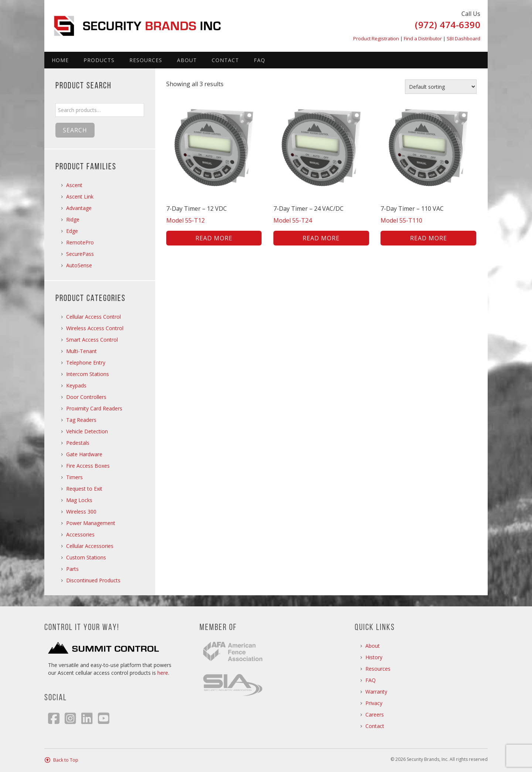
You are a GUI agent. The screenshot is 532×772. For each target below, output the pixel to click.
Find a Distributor (423, 38)
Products (99, 60)
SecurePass (80, 254)
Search (75, 130)
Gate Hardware (84, 454)
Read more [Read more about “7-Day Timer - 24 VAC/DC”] (321, 238)
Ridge (73, 219)
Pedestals (78, 443)
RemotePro (80, 242)
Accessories (80, 534)
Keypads (76, 385)
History (374, 657)
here (163, 673)
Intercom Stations (88, 374)
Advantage (79, 208)
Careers (375, 715)
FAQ (260, 60)
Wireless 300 (81, 512)
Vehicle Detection (87, 431)
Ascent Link (80, 197)
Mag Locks (79, 500)
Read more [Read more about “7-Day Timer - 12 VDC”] (214, 238)
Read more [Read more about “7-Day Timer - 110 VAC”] (429, 238)
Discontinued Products (93, 580)
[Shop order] (441, 87)
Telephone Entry (86, 363)
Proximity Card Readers (94, 408)
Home (60, 60)
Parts (72, 569)
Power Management (91, 523)
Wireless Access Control (95, 328)
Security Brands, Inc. (142, 22)
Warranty (376, 692)
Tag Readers (81, 420)
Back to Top (66, 760)
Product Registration (376, 38)
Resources (146, 60)
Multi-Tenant (81, 351)
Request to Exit (84, 489)
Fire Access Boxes (88, 466)
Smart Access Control (92, 340)
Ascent (74, 185)
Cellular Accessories (90, 546)
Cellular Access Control (93, 317)
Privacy (374, 703)
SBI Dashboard (463, 38)
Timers (74, 477)
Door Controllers (86, 397)
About (187, 60)
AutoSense (79, 265)
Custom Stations (86, 557)
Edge (72, 231)
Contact (225, 60)
